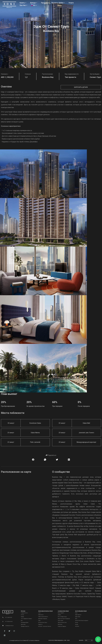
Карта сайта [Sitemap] (23, 624)
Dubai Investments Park (62, 623)
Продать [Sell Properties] (44, 3)
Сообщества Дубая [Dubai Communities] (63, 611)
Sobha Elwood (41, 615)
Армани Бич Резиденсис (43, 619)
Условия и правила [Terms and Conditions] (34, 641)
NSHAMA (77, 626)
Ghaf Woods (60, 624)
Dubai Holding (78, 617)
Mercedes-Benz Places (43, 623)
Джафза (59, 615)
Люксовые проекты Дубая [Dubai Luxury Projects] (45, 611)
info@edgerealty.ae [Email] (8, 626)
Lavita (39, 613)
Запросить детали (81, 87)
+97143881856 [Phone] (7, 617)
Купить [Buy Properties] (23, 3)
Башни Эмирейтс (61, 613)
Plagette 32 (40, 624)
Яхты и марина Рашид (62, 617)
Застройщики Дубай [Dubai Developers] (81, 611)
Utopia (39, 621)
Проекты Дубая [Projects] (58, 3)
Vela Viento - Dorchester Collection (45, 626)
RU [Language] (34, 5)
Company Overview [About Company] (24, 613)
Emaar (76, 613)
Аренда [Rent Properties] (34, 3)
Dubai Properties (78, 615)
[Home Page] (9, 5)
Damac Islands (60, 621)
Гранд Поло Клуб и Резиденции (64, 619)
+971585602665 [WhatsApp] (8, 621)
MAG (76, 619)
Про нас (23, 611)
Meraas (77, 623)
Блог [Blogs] (22, 621)
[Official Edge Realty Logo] (10, 612)
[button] (5, 631)
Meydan (77, 624)
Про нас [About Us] (23, 5)
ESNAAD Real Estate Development (82, 621)
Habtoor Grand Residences (43, 617)
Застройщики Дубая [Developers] (25, 623)
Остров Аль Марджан (62, 626)
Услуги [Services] (71, 3)
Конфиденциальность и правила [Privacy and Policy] (19, 641)
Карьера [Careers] (22, 617)
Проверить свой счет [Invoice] (25, 626)
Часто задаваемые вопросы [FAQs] (26, 619)
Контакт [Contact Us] (23, 615)
